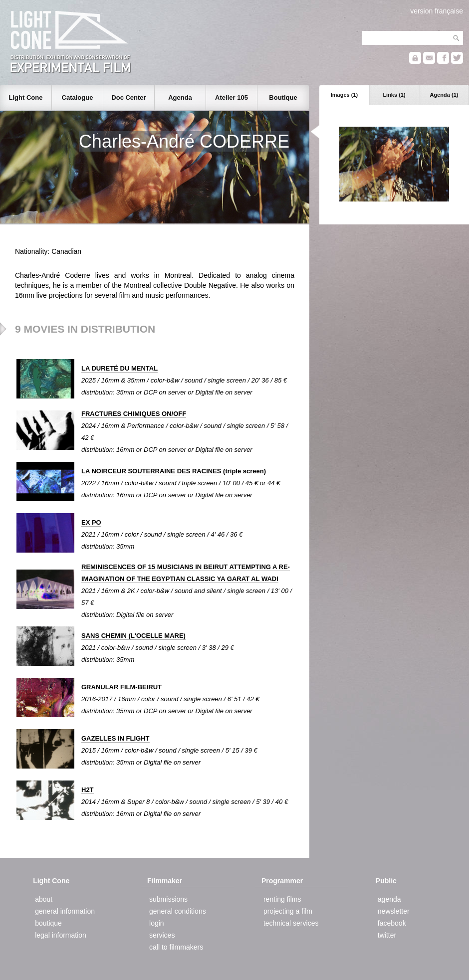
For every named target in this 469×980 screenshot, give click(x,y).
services (162, 935)
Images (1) (344, 95)
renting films (282, 899)
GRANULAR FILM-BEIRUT (121, 687)
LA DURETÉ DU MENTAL (119, 368)
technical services (291, 923)
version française (437, 11)
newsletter (394, 911)
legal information (61, 935)
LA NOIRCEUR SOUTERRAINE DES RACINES (151, 471)
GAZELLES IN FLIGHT (116, 738)
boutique (48, 923)
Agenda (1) (444, 95)
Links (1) (394, 95)
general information (65, 911)
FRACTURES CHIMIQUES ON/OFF (134, 414)
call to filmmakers (176, 947)
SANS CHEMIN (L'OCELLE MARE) (133, 636)
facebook (392, 923)
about (44, 899)
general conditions (178, 911)
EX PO (91, 522)
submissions (168, 899)
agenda (389, 899)
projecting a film (288, 911)
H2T (88, 790)
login (157, 923)
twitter (387, 935)
